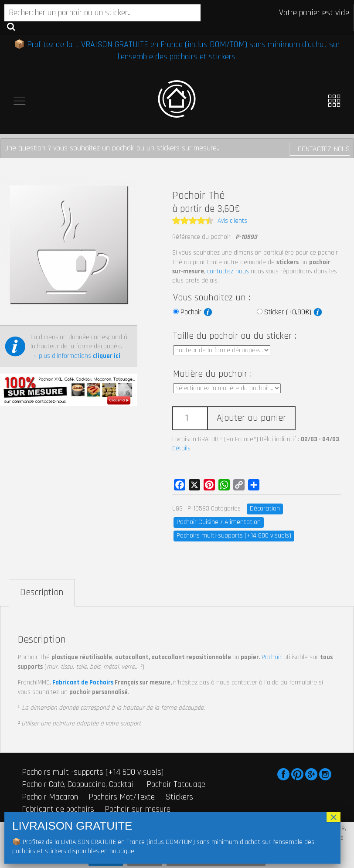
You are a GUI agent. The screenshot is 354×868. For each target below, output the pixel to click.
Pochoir (196, 312)
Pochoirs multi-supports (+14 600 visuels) (234, 536)
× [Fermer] (334, 817)
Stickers (179, 797)
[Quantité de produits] (190, 418)
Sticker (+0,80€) (293, 312)
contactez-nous (228, 271)
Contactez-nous (324, 149)
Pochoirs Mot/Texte (122, 797)
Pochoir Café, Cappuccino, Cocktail (79, 784)
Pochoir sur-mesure (138, 809)
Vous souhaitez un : (212, 298)
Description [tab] (42, 592)
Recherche (11, 26)
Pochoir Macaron (50, 797)
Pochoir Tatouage (176, 784)
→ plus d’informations (75, 356)
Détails (181, 448)
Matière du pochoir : (212, 374)
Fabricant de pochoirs (58, 809)
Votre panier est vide (314, 13)
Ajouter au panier (251, 418)
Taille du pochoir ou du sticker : (235, 336)
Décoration (265, 509)
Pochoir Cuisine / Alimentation (219, 522)
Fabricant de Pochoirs (83, 682)
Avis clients (232, 221)
